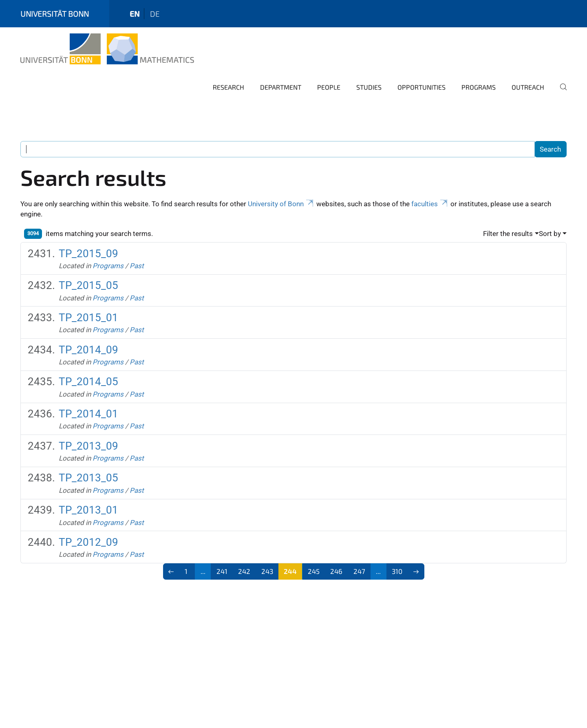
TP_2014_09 (88, 350)
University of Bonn (281, 204)
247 (359, 571)
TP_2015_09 (88, 254)
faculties (430, 204)
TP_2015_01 (88, 318)
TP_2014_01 (88, 414)
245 (314, 571)
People (329, 87)
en (135, 14)
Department (281, 87)
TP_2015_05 (88, 285)
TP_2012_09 (88, 542)
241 (222, 571)
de (155, 14)
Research (228, 87)
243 (267, 571)
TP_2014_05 (88, 382)
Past (137, 266)
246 (336, 571)
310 (397, 571)
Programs (479, 87)
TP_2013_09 (88, 446)
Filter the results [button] (508, 234)
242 (244, 571)
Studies (369, 87)
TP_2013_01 (88, 510)
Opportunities (421, 87)
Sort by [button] (550, 234)
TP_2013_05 (88, 478)
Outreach (528, 87)
